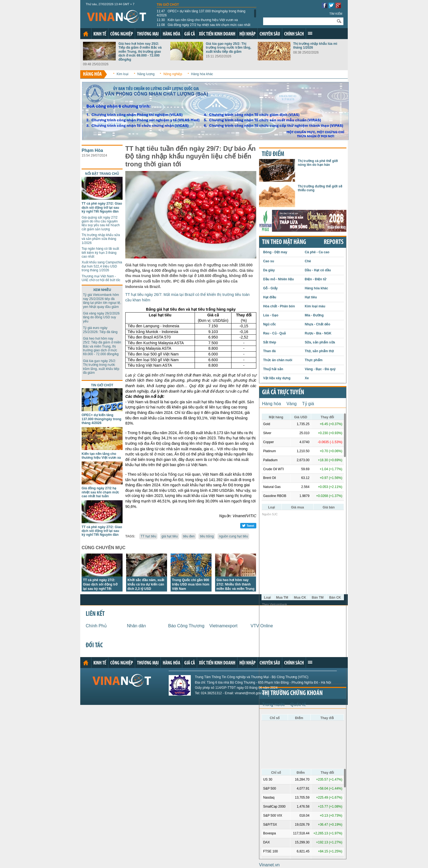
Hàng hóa (171, 34)
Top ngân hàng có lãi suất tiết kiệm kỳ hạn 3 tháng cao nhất (100, 253)
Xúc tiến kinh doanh (217, 34)
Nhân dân (136, 626)
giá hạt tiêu (170, 536)
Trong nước (274, 704)
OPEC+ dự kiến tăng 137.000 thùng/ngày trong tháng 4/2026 (201, 13)
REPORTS (334, 242)
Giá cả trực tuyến (283, 393)
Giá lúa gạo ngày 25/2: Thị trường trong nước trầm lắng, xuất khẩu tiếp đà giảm (228, 48)
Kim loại (122, 74)
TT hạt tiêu (148, 536)
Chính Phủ (96, 626)
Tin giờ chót (168, 5)
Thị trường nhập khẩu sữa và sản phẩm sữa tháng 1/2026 (101, 239)
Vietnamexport (223, 626)
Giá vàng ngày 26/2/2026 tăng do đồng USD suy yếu (101, 317)
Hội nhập (247, 34)
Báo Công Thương (186, 626)
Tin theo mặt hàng (284, 242)
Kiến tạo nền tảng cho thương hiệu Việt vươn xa (197, 20)
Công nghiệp (122, 34)
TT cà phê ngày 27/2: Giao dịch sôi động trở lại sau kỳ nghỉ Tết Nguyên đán (102, 208)
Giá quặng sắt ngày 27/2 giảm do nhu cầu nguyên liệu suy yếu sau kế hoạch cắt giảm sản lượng (101, 223)
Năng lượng (146, 74)
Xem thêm (310, 33)
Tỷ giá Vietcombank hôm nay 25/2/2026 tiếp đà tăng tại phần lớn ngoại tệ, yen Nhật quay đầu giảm (102, 301)
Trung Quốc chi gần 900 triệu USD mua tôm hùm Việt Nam (191, 584)
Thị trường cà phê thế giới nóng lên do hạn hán (318, 163)
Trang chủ (86, 34)
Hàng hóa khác (202, 74)
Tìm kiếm (336, 14)
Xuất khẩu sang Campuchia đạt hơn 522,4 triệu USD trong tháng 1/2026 (102, 266)
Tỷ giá (308, 404)
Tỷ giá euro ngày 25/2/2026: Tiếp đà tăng (100, 330)
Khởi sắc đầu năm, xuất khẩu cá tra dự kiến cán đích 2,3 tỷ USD (146, 584)
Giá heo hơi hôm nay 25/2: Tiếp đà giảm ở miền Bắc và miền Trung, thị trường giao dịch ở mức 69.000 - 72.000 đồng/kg (140, 52)
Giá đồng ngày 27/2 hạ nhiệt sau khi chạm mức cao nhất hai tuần (203, 27)
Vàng (291, 404)
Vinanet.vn (269, 865)
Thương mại (148, 34)
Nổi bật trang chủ (102, 174)
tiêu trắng (207, 536)
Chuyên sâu (270, 34)
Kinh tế (100, 34)
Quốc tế (298, 704)
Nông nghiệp (173, 74)
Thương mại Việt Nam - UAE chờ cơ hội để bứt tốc (101, 278)
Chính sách (294, 34)
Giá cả (190, 34)
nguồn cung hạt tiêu (233, 536)
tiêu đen (189, 536)
